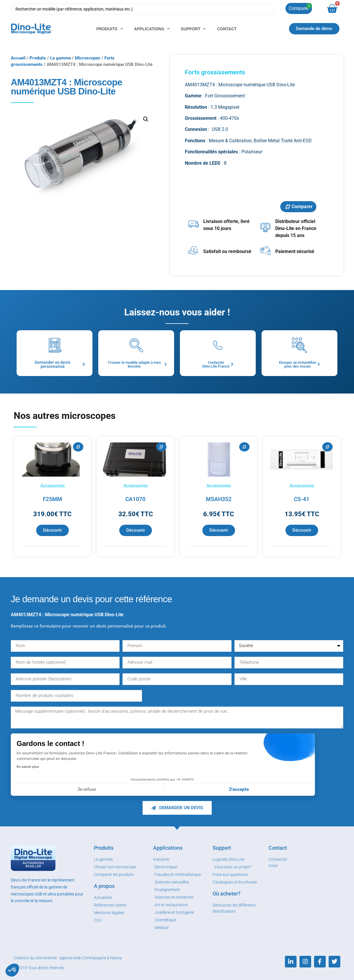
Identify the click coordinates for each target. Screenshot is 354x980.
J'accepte (239, 790)
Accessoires (52, 486)
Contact (227, 29)
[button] (12, 970)
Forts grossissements (215, 72)
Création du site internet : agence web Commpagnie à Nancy (68, 958)
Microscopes (88, 58)
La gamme (61, 58)
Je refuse (87, 790)
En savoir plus (28, 767)
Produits (109, 29)
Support (193, 29)
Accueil (18, 58)
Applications (152, 29)
